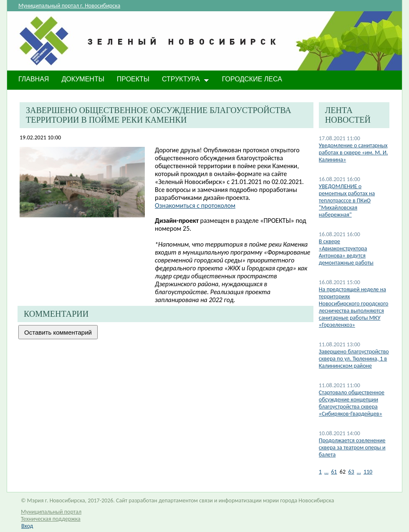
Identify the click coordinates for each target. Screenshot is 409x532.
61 (334, 472)
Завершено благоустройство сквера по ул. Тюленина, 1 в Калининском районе (354, 359)
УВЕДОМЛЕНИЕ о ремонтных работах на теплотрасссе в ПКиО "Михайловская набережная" (347, 200)
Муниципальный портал (51, 512)
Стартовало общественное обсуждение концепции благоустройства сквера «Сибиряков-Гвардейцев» (352, 403)
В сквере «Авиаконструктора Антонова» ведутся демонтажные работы (346, 252)
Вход (27, 526)
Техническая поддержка (51, 519)
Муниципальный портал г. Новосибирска (69, 6)
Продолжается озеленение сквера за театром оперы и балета (352, 448)
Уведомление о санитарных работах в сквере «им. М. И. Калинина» (353, 153)
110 (368, 472)
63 (351, 472)
